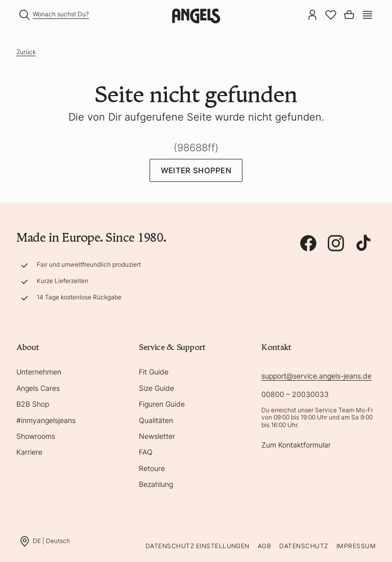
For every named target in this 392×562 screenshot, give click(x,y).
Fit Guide (154, 372)
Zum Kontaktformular (296, 445)
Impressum (356, 546)
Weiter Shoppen (196, 170)
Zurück (26, 52)
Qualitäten (156, 420)
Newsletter (157, 436)
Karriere (29, 452)
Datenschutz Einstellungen (198, 546)
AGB (264, 546)
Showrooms (36, 436)
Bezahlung (156, 484)
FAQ (146, 452)
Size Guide (156, 388)
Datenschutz (303, 546)
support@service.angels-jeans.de (316, 376)
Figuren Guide (162, 404)
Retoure (152, 468)
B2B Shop (33, 404)
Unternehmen (39, 372)
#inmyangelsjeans (46, 420)
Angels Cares (38, 388)
